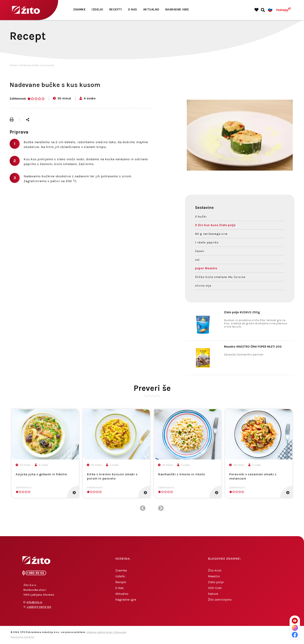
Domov (14, 65)
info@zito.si (34, 602)
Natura (213, 594)
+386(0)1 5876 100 (39, 607)
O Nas (133, 9)
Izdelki (97, 9)
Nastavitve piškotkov (23, 637)
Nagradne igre (177, 9)
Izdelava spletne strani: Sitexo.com (106, 632)
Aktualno (151, 9)
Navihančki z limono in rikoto (181, 474)
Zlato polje (216, 582)
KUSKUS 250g (242, 312)
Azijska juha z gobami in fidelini (41, 474)
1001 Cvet (215, 588)
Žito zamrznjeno (220, 600)
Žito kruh (215, 570)
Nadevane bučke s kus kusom (37, 65)
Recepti (116, 9)
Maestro (214, 576)
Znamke (79, 9)
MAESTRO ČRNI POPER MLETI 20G (253, 347)
